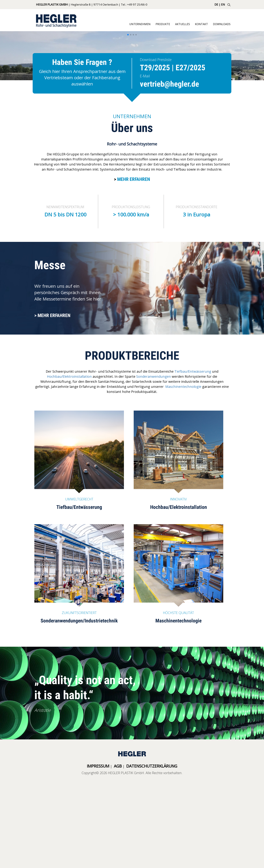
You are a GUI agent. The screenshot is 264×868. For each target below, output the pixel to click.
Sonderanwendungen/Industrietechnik (79, 621)
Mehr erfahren (134, 179)
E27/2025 (190, 68)
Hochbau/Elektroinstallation (69, 376)
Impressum (98, 766)
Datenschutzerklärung (152, 766)
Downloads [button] (222, 24)
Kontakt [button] (201, 24)
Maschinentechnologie (183, 387)
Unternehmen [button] (140, 24)
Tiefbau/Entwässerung (193, 371)
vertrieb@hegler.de (169, 84)
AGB (118, 766)
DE (216, 4)
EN (223, 4)
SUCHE (229, 5)
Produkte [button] (163, 24)
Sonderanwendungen (154, 376)
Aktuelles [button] (183, 24)
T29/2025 (155, 68)
